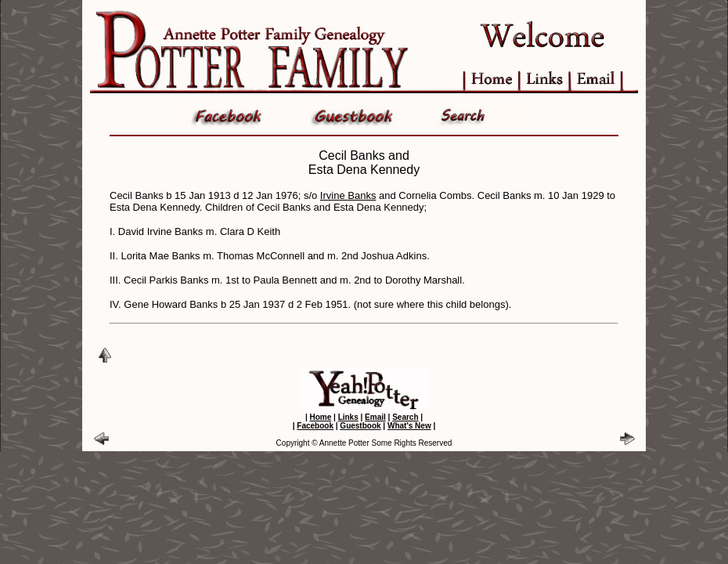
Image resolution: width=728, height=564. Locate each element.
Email (375, 417)
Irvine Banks (348, 195)
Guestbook (360, 426)
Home (320, 417)
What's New (409, 426)
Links (348, 417)
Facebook (315, 426)
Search (405, 417)
